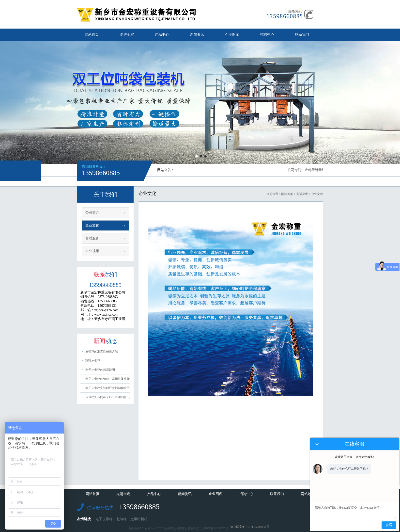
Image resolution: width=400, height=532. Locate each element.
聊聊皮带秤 (93, 361)
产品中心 (162, 35)
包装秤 (122, 519)
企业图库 (232, 35)
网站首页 (92, 35)
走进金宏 (127, 35)
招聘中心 (267, 35)
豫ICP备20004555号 (216, 528)
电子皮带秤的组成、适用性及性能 (108, 379)
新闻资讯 (197, 35)
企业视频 (92, 251)
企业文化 (92, 225)
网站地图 (308, 494)
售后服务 (92, 238)
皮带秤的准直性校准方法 (102, 352)
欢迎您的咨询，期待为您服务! (354, 457)
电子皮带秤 (104, 519)
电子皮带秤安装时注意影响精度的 (108, 388)
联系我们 (302, 35)
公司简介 (92, 213)
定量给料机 (139, 519)
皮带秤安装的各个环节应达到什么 (108, 397)
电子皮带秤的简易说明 (100, 370)
